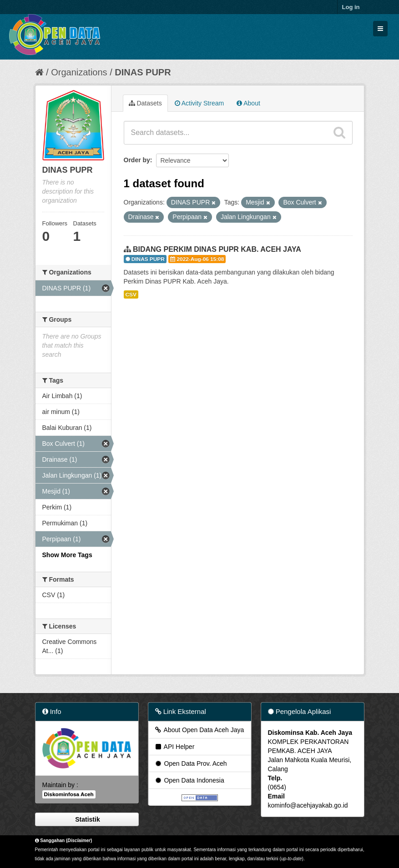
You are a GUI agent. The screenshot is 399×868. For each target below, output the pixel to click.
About (248, 103)
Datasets (145, 103)
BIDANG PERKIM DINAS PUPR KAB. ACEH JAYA (217, 249)
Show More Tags (67, 555)
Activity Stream (199, 103)
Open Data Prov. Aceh (191, 763)
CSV (131, 294)
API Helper (174, 747)
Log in (351, 7)
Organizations (79, 72)
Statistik (86, 819)
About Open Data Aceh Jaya (199, 730)
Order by (137, 160)
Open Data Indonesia (189, 780)
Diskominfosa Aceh (69, 794)
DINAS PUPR (143, 72)
